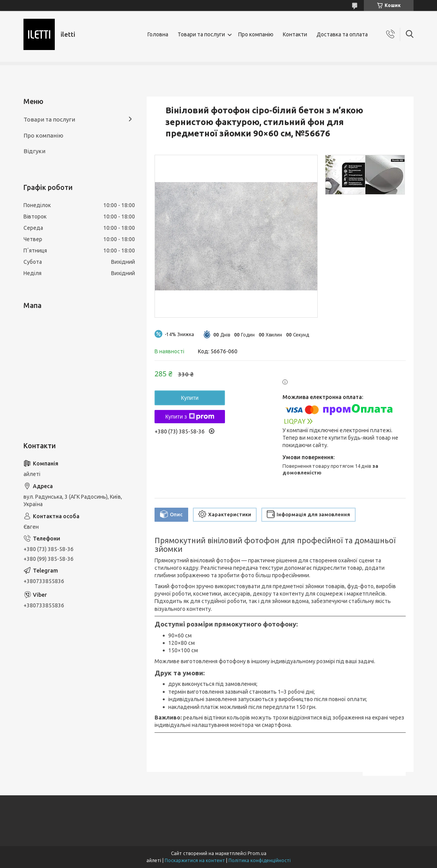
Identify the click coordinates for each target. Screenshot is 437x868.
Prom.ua (257, 853)
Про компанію (256, 34)
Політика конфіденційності (260, 860)
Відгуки (34, 151)
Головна (158, 34)
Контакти (295, 34)
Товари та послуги (201, 34)
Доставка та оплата (342, 34)
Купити (190, 398)
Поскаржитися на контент (195, 860)
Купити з (190, 417)
